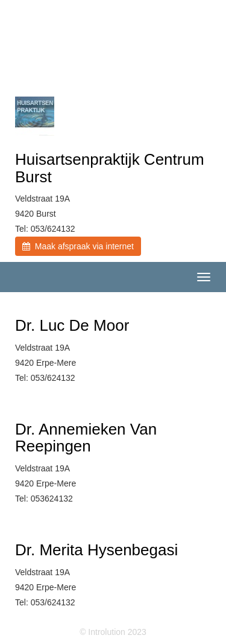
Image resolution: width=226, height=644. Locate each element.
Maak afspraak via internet (78, 246)
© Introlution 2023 (113, 632)
